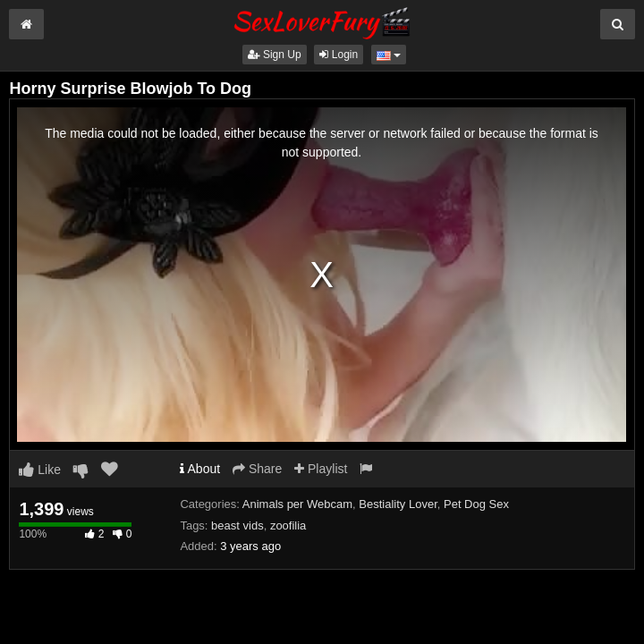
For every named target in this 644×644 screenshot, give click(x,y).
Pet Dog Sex (476, 504)
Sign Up (275, 55)
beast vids (237, 525)
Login (339, 55)
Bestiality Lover (398, 504)
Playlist (321, 469)
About (200, 469)
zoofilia (288, 525)
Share (257, 469)
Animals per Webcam (297, 504)
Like (40, 470)
